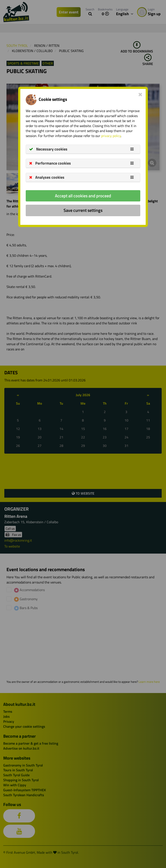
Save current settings (83, 210)
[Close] (140, 94)
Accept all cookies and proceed (83, 196)
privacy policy (111, 136)
